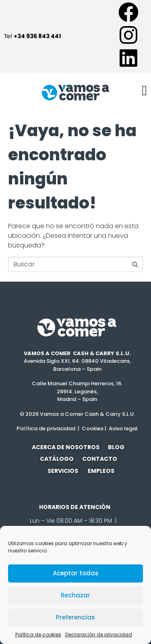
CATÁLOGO (57, 459)
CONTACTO (101, 459)
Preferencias (75, 617)
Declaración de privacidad (99, 635)
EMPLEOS (101, 471)
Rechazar (75, 595)
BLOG (116, 447)
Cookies (93, 428)
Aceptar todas (76, 573)
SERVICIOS (63, 471)
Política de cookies (38, 635)
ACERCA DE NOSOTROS (66, 447)
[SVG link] (77, 327)
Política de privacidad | (48, 428)
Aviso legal (123, 428)
